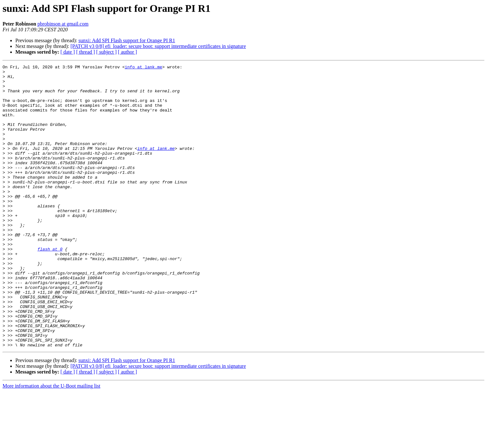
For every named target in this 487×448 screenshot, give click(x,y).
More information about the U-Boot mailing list (51, 442)
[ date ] (68, 52)
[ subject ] (106, 52)
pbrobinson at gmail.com (63, 24)
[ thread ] (86, 52)
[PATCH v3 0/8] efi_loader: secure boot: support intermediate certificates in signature (158, 46)
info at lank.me (143, 68)
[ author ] (128, 52)
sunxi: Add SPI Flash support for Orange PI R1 (127, 40)
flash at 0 (50, 286)
